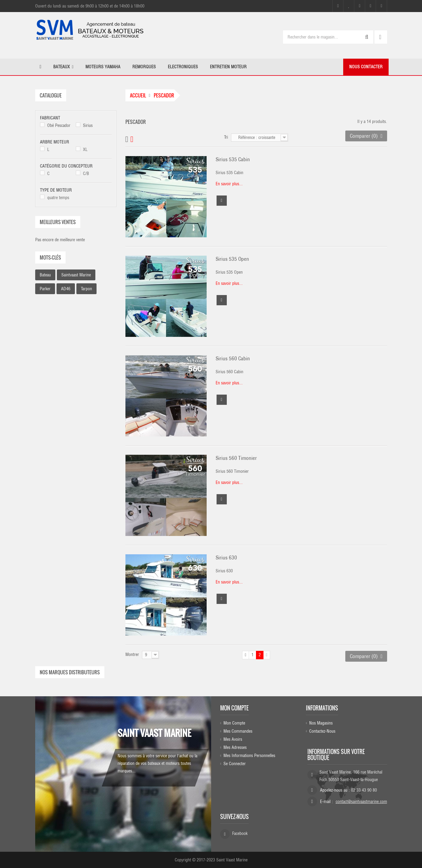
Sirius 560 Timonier (236, 458)
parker (45, 289)
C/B (86, 174)
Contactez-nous (322, 731)
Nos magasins (321, 723)
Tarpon (86, 289)
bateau (45, 275)
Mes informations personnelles (249, 755)
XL (85, 149)
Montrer (132, 654)
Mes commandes (238, 731)
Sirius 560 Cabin (233, 359)
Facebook (240, 833)
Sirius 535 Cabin (233, 159)
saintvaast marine (76, 275)
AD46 (66, 289)
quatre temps (58, 198)
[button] (63, 67)
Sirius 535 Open (232, 259)
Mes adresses (235, 747)
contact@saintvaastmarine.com (361, 802)
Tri (226, 137)
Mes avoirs (233, 739)
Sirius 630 (226, 558)
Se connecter (235, 763)
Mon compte (234, 708)
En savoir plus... (229, 184)
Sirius (88, 125)
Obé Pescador (59, 125)
